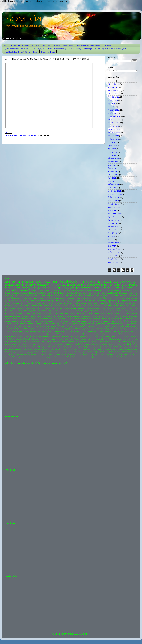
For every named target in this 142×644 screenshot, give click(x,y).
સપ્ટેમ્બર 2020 (114, 133)
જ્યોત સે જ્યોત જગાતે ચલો (110, 336)
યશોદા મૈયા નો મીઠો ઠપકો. (83, 349)
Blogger (76, 634)
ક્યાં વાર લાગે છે (123, 331)
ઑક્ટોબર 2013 (114, 204)
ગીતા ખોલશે (53, 334)
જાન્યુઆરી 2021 (115, 120)
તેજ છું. (86, 339)
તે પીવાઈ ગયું (77, 339)
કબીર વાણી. (123, 329)
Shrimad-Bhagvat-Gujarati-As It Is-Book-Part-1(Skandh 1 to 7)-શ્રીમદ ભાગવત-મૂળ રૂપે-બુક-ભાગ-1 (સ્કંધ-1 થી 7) (68, 306)
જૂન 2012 (112, 236)
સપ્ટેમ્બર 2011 (114, 262)
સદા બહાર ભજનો (69, 45)
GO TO (8, 133)
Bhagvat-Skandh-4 (14, 285)
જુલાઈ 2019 (113, 146)
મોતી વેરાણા (57, 349)
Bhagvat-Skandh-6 (81, 288)
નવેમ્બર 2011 (113, 256)
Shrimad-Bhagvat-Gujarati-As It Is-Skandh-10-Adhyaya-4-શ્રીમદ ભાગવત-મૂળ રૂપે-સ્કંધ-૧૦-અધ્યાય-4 (95, 316)
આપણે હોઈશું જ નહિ (86, 326)
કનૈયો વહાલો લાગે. (68, 329)
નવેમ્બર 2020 (113, 126)
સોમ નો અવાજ (62, 357)
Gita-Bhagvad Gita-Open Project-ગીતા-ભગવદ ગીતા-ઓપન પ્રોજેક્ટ (106, 49)
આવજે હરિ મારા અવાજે (110, 326)
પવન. (26, 344)
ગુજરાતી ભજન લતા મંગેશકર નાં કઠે (71, 334)
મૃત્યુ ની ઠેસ (29, 349)
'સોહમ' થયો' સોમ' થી (70, 290)
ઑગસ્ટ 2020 (113, 136)
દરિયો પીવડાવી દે (106, 339)
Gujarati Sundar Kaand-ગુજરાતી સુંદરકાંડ (17, 52)
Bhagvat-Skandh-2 (126, 288)
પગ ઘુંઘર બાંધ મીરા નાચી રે (107, 342)
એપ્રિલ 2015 (114, 162)
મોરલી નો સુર (68, 349)
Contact (35, 52)
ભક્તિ (133, 344)
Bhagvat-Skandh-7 (104, 288)
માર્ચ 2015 (112, 165)
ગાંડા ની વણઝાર (29, 334)
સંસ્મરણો (79, 354)
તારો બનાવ (50, 339)
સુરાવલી (43, 357)
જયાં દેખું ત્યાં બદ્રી (17, 336)
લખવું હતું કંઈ (30, 352)
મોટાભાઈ (47, 290)
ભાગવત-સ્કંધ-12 (21, 347)
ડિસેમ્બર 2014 (114, 168)
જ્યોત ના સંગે (94, 336)
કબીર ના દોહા (46, 45)
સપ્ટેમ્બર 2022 (114, 84)
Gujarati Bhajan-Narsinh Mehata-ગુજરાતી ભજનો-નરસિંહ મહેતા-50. (86, 296)
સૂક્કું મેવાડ (51, 357)
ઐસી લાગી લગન (37, 329)
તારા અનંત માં (40, 339)
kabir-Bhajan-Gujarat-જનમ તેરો (117, 324)
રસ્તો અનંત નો (116, 349)
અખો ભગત (57, 45)
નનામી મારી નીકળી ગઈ (44, 342)
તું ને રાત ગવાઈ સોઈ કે (63, 339)
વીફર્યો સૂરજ (92, 352)
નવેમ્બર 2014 (113, 172)
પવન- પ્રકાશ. (17, 344)
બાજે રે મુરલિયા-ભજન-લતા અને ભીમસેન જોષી (115, 344)
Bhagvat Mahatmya (113, 290)
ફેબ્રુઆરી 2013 (115, 214)
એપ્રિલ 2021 (114, 110)
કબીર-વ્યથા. (134, 329)
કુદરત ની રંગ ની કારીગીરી (56, 331)
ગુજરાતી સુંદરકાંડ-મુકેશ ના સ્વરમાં (108, 334)
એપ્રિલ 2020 (114, 139)
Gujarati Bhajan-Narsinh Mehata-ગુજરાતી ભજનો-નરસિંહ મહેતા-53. (91, 298)
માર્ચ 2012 (112, 246)
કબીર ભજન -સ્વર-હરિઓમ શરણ (107, 329)
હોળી (114, 357)
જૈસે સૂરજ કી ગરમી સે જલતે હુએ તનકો (74, 336)
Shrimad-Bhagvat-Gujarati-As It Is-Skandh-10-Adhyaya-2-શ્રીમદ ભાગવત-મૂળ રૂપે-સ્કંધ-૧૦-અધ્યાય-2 (90, 313)
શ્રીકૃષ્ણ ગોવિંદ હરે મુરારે (66, 354)
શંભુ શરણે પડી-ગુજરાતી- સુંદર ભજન (124, 352)
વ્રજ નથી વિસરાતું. (104, 352)
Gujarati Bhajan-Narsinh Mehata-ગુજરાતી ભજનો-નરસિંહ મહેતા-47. (81, 293)
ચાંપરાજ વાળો (107, 45)
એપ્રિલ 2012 (114, 243)
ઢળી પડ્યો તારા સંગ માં (26, 339)
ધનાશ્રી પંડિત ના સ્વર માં (127, 339)
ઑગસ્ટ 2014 (113, 175)
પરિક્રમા (7, 344)
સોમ (7, 282)
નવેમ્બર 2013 (113, 201)
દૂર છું (116, 339)
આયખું (98, 326)
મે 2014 (111, 181)
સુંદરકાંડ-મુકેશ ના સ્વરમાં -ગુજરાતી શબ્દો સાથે (118, 354)
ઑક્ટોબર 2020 (114, 129)
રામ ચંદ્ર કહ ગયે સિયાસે (15, 352)
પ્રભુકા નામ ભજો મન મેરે (62, 344)
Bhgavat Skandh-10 (11, 293)
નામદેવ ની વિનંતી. (60, 342)
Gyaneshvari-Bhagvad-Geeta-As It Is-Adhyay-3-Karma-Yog (52, 303)
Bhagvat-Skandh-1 (28, 288)
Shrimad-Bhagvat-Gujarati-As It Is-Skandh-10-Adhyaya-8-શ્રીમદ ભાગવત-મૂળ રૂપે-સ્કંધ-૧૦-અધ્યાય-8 (105, 321)
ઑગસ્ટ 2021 (113, 97)
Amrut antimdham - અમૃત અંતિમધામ (92, 290)
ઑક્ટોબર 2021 (114, 91)
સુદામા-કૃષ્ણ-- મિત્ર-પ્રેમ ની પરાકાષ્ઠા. (26, 357)
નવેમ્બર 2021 (113, 87)
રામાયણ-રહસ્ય (60, 288)
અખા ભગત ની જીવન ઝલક (30, 290)
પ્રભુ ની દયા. (48, 344)
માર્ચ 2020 (112, 142)
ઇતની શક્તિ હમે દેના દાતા (127, 326)
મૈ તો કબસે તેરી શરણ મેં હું (43, 349)
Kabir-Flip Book (80, 303)
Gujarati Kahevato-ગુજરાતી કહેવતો (89, 45)
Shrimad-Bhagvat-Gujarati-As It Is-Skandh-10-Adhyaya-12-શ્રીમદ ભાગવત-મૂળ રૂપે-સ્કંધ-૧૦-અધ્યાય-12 (84, 311)
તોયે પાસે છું (95, 339)
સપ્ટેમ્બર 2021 (114, 94)
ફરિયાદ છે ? (94, 344)
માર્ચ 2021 (112, 113)
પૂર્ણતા (39, 344)
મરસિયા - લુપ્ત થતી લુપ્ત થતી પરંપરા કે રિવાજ (101, 347)
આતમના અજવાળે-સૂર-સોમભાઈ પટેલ (59, 326)
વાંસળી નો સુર (81, 352)
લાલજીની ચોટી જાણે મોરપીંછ (46, 352)
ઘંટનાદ (123, 334)
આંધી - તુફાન (22, 326)
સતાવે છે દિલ (88, 354)
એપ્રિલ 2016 (114, 159)
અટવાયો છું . (133, 324)
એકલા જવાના (25, 329)
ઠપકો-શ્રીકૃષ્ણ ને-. (10, 339)
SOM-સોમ (24, 19)
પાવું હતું (32, 344)
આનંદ (75, 326)
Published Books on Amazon (19, 45)
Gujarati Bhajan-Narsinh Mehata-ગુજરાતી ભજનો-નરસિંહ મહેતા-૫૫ (51, 301)
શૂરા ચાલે (53, 354)
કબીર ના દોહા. (81, 329)
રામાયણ (23, 282)
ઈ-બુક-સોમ (35, 45)
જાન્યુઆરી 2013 (115, 217)
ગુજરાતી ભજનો (68, 282)
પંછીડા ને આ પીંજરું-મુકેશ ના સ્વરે (86, 342)
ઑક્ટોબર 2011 (114, 259)
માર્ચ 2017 (112, 155)
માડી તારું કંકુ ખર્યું (124, 347)
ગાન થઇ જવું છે (42, 334)
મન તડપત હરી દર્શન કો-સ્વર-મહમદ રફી (72, 347)
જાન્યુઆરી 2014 (115, 194)
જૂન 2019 (112, 149)
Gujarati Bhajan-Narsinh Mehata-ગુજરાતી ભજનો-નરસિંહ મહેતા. (24, 49)
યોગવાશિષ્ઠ (57, 290)
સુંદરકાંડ (90, 282)
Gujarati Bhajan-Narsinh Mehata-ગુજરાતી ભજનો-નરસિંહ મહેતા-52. (45, 298)
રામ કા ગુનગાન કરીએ (131, 349)
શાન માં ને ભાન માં (23, 354)
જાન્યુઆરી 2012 (115, 249)
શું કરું (46, 354)
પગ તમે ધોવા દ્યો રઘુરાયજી (126, 342)
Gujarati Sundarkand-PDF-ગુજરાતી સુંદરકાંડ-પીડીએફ (64, 49)
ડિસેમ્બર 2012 (114, 220)
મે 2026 (111, 81)
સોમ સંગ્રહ (43, 282)
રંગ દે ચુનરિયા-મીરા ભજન (101, 349)
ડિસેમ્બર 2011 (114, 253)
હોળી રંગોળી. (123, 357)
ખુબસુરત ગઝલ (17, 334)
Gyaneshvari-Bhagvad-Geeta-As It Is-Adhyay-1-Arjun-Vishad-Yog (98, 301)
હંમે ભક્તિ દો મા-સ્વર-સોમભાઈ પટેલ (80, 357)
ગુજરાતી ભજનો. (89, 334)
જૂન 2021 (112, 104)
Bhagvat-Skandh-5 (76, 285)
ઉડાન (6, 329)
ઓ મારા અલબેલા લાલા (52, 329)
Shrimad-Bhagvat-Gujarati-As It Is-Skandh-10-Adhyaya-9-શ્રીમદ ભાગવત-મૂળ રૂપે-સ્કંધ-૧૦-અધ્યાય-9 (39, 324)
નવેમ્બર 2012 (113, 223)
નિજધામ (70, 342)
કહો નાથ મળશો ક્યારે (38, 331)
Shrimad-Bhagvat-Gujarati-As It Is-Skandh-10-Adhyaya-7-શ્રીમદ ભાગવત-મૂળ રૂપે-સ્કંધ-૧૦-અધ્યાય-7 (37, 321)
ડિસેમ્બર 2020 (114, 123)
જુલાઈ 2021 (113, 100)
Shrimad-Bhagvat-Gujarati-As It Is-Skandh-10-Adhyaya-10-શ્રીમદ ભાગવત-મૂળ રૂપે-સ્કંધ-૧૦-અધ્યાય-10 (77, 308)
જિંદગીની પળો (30, 336)
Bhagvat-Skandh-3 (112, 282)
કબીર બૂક (91, 329)
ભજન (130, 282)
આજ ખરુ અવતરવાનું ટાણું (37, 326)
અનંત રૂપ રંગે (11, 326)
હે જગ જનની (97, 357)
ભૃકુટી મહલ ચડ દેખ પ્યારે (49, 347)
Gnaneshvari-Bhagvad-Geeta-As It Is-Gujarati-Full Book (39, 293)
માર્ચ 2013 (112, 210)
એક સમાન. (14, 329)
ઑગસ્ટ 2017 (113, 152)
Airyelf (55, 634)
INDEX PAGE (11, 135)
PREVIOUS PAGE (28, 135)
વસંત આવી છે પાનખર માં (66, 352)
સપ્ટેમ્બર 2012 (114, 230)
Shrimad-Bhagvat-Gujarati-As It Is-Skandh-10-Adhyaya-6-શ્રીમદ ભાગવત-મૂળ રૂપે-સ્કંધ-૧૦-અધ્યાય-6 (101, 319)
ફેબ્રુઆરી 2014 (115, 191)
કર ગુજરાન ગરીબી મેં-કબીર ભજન (18, 331)
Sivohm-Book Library (48, 52)
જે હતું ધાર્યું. (55, 336)
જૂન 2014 (112, 178)
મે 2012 (111, 240)
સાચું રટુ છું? (98, 354)
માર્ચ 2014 (112, 188)
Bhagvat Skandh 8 (99, 285)
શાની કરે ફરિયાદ (36, 354)
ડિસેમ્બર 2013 (114, 197)
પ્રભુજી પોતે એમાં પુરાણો (80, 344)
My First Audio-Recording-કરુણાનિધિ (100, 303)
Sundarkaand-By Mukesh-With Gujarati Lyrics (89, 324)
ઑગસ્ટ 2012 (113, 233)
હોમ (5, 45)
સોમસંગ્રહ (119, 285)
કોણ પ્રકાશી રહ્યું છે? (108, 331)
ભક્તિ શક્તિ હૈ (9, 347)
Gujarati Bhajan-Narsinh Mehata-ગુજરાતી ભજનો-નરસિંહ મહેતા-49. (40, 296)
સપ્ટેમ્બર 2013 (114, 207)
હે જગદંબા (107, 357)
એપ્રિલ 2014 (114, 184)
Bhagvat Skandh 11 (128, 290)
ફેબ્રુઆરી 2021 (115, 117)
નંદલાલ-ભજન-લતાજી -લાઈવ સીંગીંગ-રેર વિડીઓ (19, 342)
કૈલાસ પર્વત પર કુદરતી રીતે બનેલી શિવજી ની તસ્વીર (82, 331)
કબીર (45, 288)
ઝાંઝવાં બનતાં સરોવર (128, 336)
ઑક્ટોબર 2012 (114, 227)
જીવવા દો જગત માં (43, 336)
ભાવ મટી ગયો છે (34, 347)
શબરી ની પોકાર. (10, 354)
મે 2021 (111, 107)
